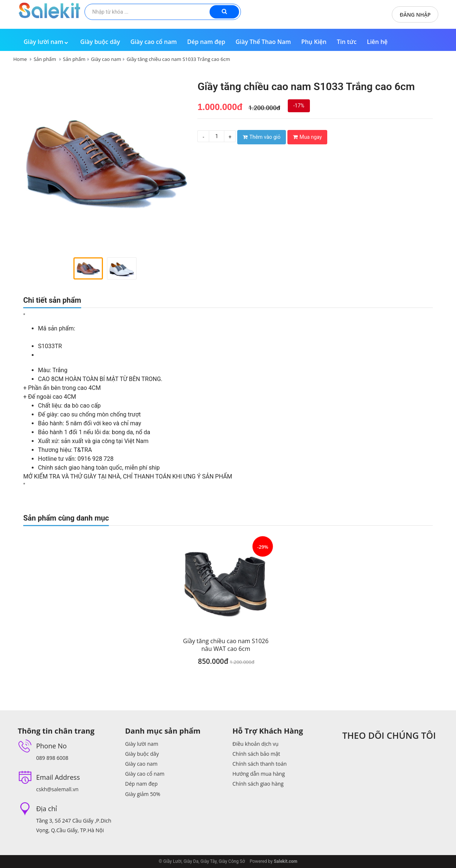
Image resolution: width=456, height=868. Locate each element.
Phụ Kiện (314, 42)
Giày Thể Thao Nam (263, 42)
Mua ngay (308, 137)
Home (20, 59)
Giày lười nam (47, 42)
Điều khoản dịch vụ (255, 744)
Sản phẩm (45, 59)
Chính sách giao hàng (258, 784)
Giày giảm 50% (143, 794)
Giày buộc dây (100, 42)
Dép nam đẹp (206, 42)
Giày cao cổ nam (153, 42)
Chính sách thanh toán (260, 764)
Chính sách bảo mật (256, 754)
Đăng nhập (415, 15)
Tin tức (347, 42)
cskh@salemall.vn (57, 789)
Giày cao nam (106, 59)
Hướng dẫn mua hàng (259, 774)
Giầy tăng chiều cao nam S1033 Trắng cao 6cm (178, 59)
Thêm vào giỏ (262, 137)
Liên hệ (377, 42)
